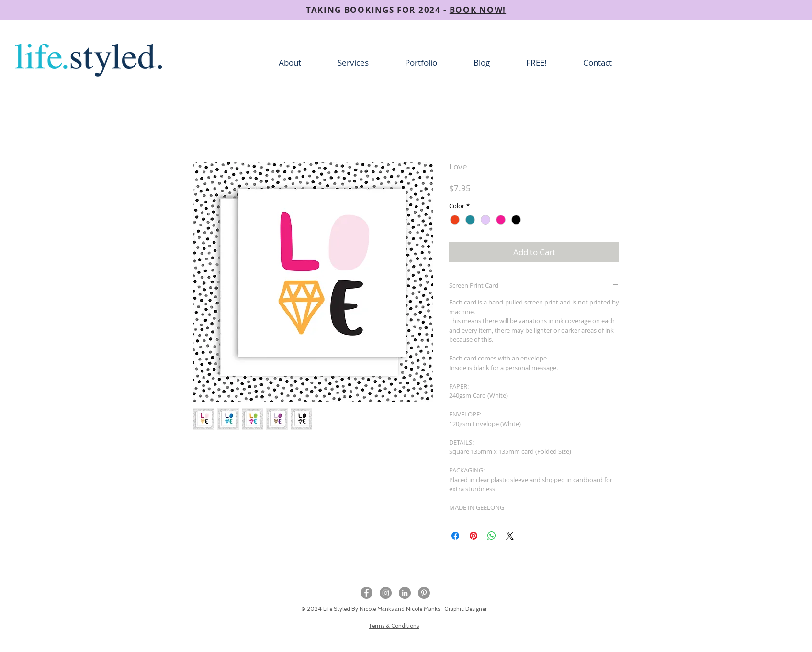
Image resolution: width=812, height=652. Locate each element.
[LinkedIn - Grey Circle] (405, 593)
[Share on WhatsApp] (492, 536)
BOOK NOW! (478, 10)
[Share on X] (510, 536)
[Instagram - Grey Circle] (386, 593)
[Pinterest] (424, 593)
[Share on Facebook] (455, 536)
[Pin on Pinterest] (474, 536)
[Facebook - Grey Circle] (367, 593)
